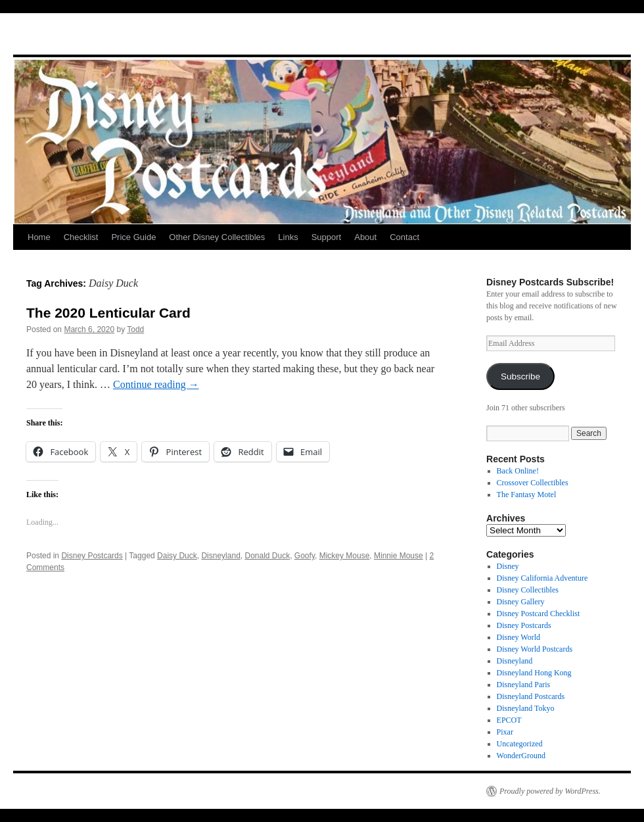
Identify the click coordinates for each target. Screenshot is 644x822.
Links (288, 237)
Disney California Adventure (542, 578)
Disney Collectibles (528, 590)
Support (327, 237)
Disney (508, 566)
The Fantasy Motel (527, 495)
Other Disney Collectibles (217, 237)
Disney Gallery (521, 602)
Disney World (518, 637)
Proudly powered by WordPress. (550, 791)
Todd (135, 329)
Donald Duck (267, 556)
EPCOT (509, 720)
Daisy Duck (177, 556)
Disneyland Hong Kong (534, 673)
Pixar (505, 732)
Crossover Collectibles (533, 483)
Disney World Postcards (535, 649)
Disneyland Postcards (531, 696)
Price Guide (133, 237)
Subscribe (520, 376)
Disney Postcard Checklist (539, 614)
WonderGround (521, 756)
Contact (404, 237)
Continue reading (156, 384)
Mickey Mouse (345, 556)
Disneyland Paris (524, 685)
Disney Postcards (92, 556)
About (365, 237)
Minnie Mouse (399, 556)
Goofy (305, 556)
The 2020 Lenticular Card (108, 313)
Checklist (81, 237)
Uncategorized (520, 744)
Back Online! (518, 471)
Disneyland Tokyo (526, 708)
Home (39, 237)
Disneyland (220, 556)
